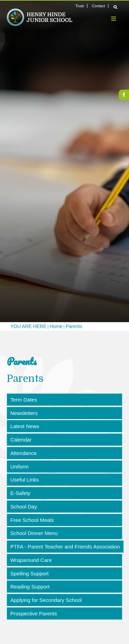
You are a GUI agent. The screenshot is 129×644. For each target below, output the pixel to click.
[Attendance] (64, 454)
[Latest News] (64, 427)
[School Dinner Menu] (64, 536)
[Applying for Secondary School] (64, 604)
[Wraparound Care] (64, 563)
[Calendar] (64, 440)
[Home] (40, 17)
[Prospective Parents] (64, 617)
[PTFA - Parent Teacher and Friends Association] (66, 549)
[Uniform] (64, 468)
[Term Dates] (64, 400)
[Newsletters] (64, 413)
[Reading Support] (64, 590)
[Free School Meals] (64, 522)
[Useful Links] (64, 482)
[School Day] (64, 509)
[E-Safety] (64, 495)
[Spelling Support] (64, 577)
